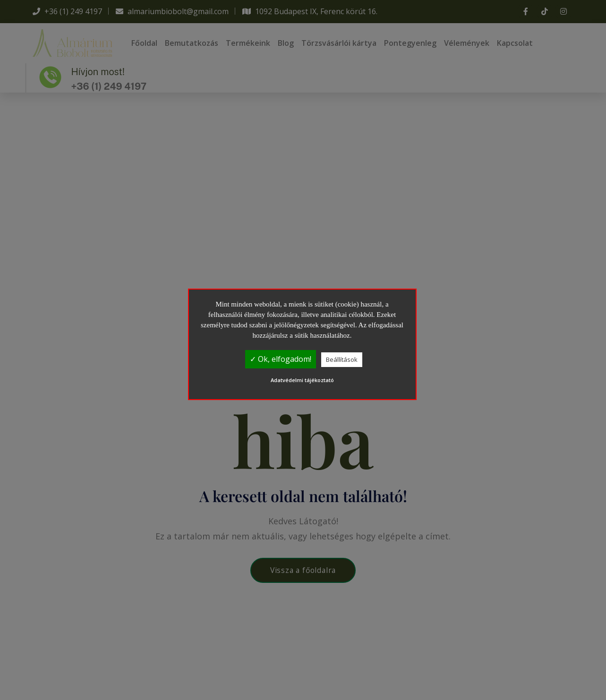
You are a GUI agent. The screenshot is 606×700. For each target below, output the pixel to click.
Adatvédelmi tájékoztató (302, 380)
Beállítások (342, 359)
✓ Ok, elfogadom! (281, 359)
